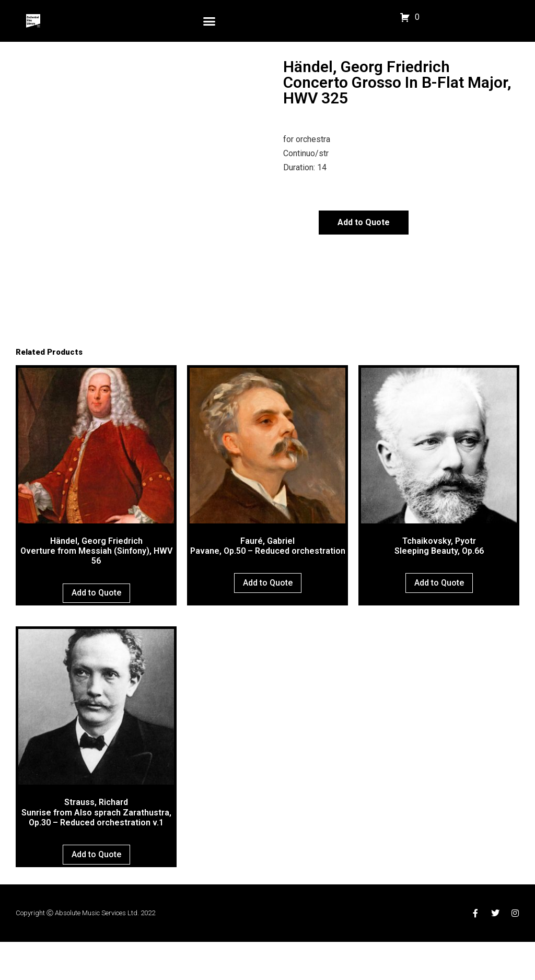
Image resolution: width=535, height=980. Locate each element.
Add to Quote (364, 222)
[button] (210, 21)
